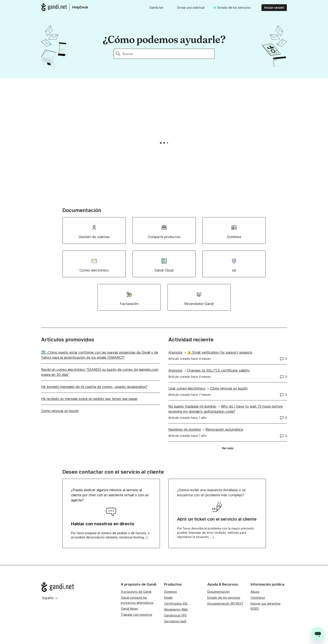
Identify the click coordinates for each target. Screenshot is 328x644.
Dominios (170, 592)
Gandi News (129, 609)
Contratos (258, 598)
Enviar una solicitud (191, 8)
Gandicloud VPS (175, 615)
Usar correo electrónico (187, 388)
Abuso (255, 592)
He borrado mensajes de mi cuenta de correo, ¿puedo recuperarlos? (94, 387)
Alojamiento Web (176, 609)
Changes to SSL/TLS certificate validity (218, 370)
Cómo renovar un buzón (60, 411)
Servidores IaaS (175, 621)
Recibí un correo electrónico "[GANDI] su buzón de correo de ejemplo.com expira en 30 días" (100, 372)
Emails (168, 598)
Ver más (229, 449)
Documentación (218, 592)
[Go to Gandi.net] (78, 587)
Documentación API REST (225, 603)
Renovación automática (224, 429)
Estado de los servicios (234, 8)
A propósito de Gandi (136, 592)
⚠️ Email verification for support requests (220, 352)
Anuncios (175, 352)
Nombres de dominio (185, 429)
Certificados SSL (176, 603)
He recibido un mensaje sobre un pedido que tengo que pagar (89, 399)
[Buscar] (168, 54)
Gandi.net (156, 8)
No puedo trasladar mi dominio (192, 406)
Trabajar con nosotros (137, 614)
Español (50, 598)
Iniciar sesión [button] (274, 8)
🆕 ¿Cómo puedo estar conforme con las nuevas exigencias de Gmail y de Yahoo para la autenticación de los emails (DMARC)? (100, 355)
